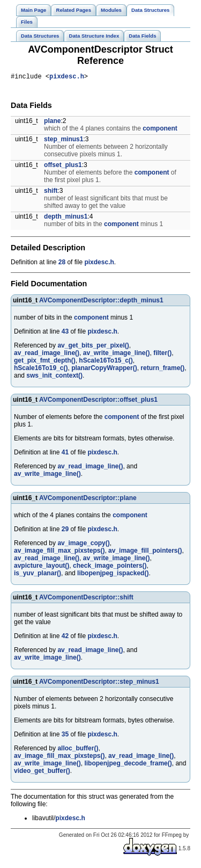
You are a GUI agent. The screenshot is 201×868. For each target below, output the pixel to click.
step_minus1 (64, 141)
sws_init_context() (54, 377)
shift (51, 192)
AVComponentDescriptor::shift (86, 599)
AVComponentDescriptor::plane (88, 500)
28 (62, 264)
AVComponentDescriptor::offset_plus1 (98, 401)
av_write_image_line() (117, 355)
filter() (162, 355)
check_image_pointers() (110, 567)
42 (65, 638)
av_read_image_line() (47, 355)
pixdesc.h (67, 78)
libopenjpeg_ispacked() (113, 575)
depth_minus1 (66, 218)
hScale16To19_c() (41, 370)
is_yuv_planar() (38, 575)
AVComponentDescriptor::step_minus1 (99, 683)
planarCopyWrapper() (104, 370)
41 (65, 454)
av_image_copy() (83, 545)
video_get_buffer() (42, 772)
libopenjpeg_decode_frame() (128, 765)
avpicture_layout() (42, 567)
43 (65, 333)
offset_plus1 (63, 167)
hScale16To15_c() (106, 362)
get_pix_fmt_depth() (45, 362)
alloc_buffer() (78, 750)
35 (65, 736)
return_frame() (162, 370)
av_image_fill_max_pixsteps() (59, 552)
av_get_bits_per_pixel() (93, 347)
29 (65, 531)
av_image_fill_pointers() (145, 552)
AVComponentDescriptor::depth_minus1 (101, 302)
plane (52, 122)
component (160, 130)
